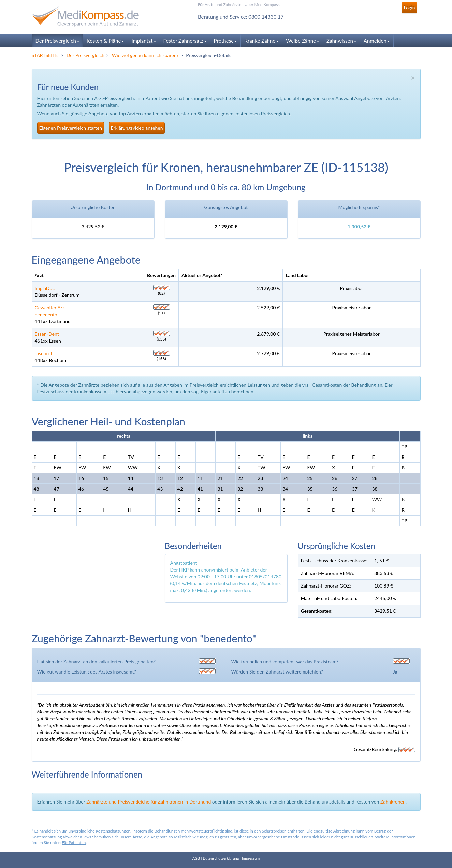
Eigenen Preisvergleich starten (71, 128)
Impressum (251, 858)
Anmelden (377, 41)
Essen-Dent (47, 334)
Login (409, 7)
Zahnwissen (341, 41)
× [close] (413, 78)
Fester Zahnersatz (185, 41)
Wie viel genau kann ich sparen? (145, 55)
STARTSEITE (45, 55)
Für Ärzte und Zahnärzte (220, 5)
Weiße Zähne (303, 41)
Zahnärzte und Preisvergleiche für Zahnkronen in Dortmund (149, 802)
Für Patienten (74, 843)
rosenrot (44, 353)
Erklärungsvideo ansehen (137, 128)
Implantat (144, 41)
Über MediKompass (262, 5)
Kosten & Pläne (106, 41)
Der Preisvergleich (57, 41)
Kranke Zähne (261, 41)
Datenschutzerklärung (221, 858)
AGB (196, 858)
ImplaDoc (45, 288)
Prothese (225, 41)
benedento (46, 314)
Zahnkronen (393, 802)
